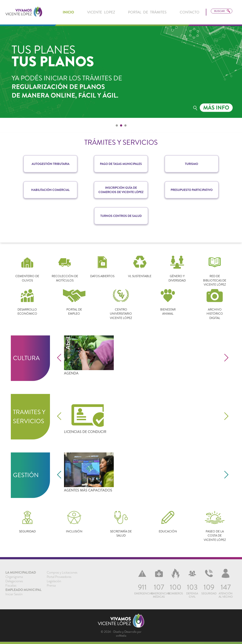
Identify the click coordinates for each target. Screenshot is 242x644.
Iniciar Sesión (14, 594)
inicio (68, 12)
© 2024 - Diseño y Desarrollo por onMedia (121, 634)
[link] (24, 12)
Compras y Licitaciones (62, 572)
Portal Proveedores (59, 577)
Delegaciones (14, 581)
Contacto (190, 12)
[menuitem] (68, 12)
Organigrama (14, 577)
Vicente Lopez (101, 12)
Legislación (54, 581)
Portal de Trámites (147, 12)
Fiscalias (11, 585)
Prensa (51, 585)
